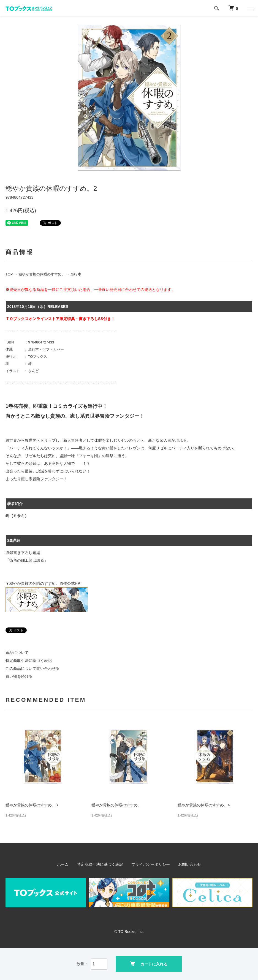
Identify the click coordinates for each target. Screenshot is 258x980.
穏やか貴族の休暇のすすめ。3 (32, 805)
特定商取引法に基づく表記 (29, 660)
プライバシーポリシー (151, 864)
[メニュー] (250, 8)
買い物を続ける (19, 676)
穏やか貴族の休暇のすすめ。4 (204, 805)
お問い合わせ (190, 864)
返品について (17, 653)
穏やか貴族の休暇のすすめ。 (116, 805)
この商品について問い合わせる (32, 668)
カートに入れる (149, 964)
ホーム (63, 864)
